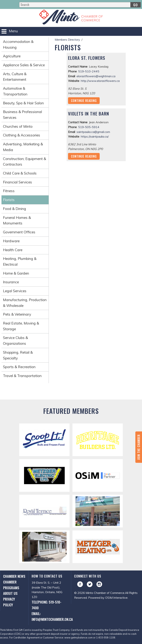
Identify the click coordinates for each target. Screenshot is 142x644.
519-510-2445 (89, 71)
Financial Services (17, 182)
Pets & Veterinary (17, 314)
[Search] (80, 5)
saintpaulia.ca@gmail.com (93, 132)
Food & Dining (15, 209)
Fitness (9, 191)
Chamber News (14, 576)
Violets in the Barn (89, 113)
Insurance (11, 282)
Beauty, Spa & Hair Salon (23, 103)
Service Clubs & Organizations (15, 341)
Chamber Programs (11, 585)
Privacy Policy (9, 602)
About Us (10, 593)
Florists (9, 200)
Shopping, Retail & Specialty (18, 355)
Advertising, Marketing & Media (23, 147)
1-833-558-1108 (106, 638)
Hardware (11, 241)
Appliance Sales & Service (24, 65)
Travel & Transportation (22, 376)
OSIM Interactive (116, 598)
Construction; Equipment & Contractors (24, 162)
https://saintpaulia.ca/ (95, 136)
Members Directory (67, 40)
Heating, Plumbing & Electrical (20, 261)
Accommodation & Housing (18, 44)
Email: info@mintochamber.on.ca (50, 616)
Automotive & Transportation (15, 91)
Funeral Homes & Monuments (17, 220)
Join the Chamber (139, 447)
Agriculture (12, 56)
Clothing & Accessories (22, 135)
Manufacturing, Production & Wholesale (25, 303)
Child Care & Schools (20, 173)
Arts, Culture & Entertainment (15, 77)
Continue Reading (84, 101)
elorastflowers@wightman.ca (96, 76)
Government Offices (19, 232)
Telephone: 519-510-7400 (47, 605)
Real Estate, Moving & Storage (21, 326)
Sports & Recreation (19, 367)
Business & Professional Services (22, 115)
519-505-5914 (89, 127)
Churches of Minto (18, 126)
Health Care (13, 250)
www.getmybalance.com (78, 638)
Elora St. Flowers (87, 58)
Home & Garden (16, 273)
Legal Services (15, 291)
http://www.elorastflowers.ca (100, 81)
